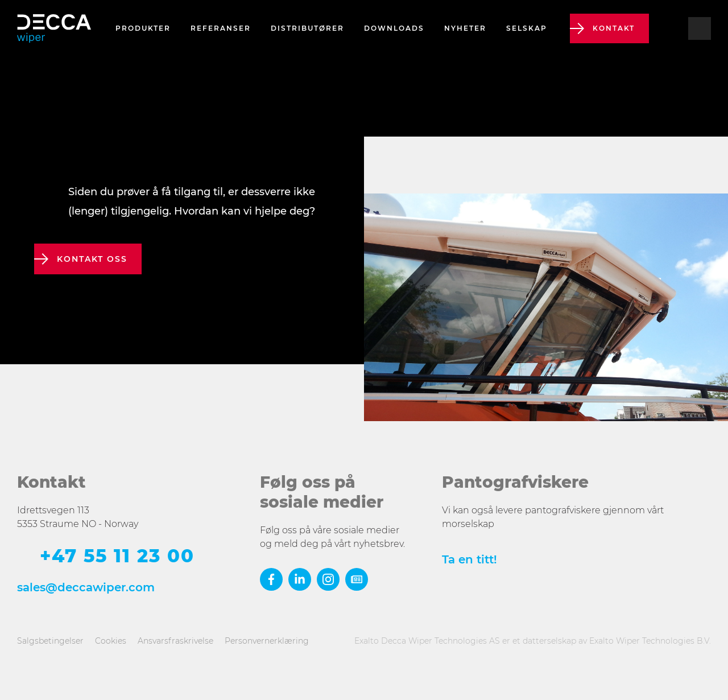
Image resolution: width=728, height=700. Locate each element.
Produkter (143, 28)
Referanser (221, 28)
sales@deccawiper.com (86, 587)
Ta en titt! (470, 559)
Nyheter (465, 28)
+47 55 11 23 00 (117, 556)
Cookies (111, 641)
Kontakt (614, 28)
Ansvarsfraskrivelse (175, 641)
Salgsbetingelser (50, 641)
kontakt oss (92, 259)
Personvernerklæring (267, 641)
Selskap (527, 28)
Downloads (394, 28)
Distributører (307, 28)
